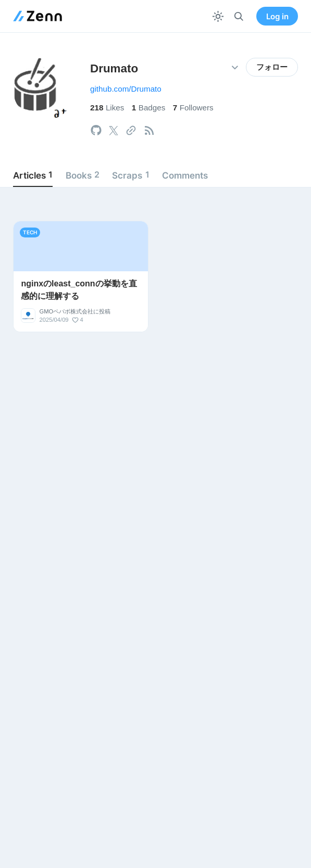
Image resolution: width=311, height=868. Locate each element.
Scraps (130, 175)
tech (30, 232)
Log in (277, 16)
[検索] (239, 16)
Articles (33, 175)
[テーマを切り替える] (218, 16)
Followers (193, 108)
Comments (185, 175)
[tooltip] (96, 130)
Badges (149, 108)
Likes (107, 108)
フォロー (272, 67)
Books (83, 175)
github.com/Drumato (126, 89)
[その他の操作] (235, 67)
